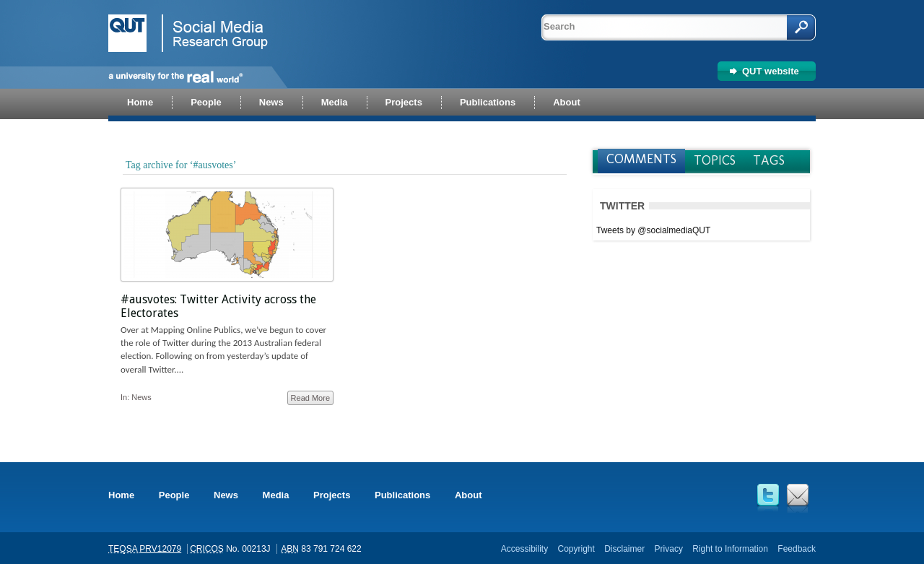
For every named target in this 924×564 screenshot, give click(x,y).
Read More (310, 398)
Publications (402, 495)
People (174, 495)
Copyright (576, 549)
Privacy (669, 549)
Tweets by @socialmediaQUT (653, 230)
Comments (641, 159)
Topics (715, 160)
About (468, 495)
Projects (332, 495)
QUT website (771, 71)
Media (276, 495)
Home (121, 495)
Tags (769, 160)
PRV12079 (160, 549)
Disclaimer (624, 549)
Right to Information (730, 549)
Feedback (797, 549)
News (141, 397)
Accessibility (524, 549)
